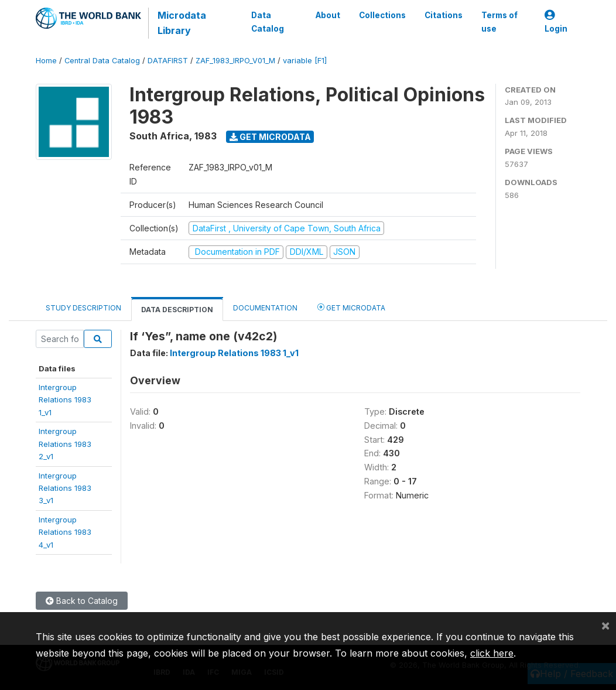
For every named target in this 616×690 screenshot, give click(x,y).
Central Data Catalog (102, 61)
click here (492, 653)
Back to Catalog (82, 601)
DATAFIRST (168, 61)
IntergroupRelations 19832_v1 (65, 444)
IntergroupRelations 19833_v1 (65, 488)
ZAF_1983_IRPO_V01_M (235, 61)
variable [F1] (305, 61)
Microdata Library (182, 23)
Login (556, 22)
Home (46, 61)
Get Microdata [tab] (351, 307)
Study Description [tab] (83, 308)
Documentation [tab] (265, 308)
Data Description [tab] (177, 310)
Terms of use (499, 22)
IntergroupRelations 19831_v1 (65, 400)
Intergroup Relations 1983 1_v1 (234, 353)
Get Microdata (270, 137)
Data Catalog (268, 22)
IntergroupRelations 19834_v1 (65, 532)
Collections (382, 15)
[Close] (605, 625)
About (328, 15)
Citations (444, 15)
